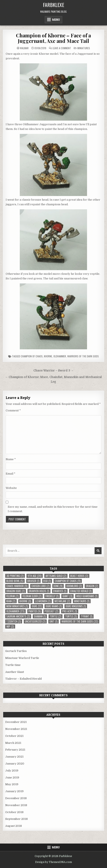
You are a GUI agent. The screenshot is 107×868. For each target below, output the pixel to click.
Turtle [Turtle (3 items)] (71, 616)
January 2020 (15, 764)
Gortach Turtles (16, 651)
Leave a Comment (62, 48)
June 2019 (12, 778)
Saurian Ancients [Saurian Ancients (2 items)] (18, 616)
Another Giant (15, 672)
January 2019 (14, 791)
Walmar (24, 48)
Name (11, 459)
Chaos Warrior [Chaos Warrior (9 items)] (17, 586)
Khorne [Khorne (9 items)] (25, 601)
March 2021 (13, 743)
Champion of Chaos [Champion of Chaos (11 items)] (68, 581)
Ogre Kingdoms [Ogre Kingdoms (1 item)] (76, 606)
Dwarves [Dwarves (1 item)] (60, 591)
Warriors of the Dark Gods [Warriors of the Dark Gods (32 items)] (80, 621)
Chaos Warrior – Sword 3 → (54, 371)
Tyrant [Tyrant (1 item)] (87, 616)
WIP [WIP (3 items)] (10, 627)
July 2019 (12, 771)
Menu (56, 20)
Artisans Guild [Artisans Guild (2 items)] (56, 576)
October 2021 (14, 736)
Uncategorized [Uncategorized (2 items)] (35, 621)
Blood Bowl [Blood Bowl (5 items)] (15, 581)
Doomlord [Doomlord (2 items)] (74, 586)
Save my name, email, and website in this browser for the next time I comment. (53, 509)
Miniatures (84, 48)
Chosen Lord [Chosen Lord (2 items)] (40, 586)
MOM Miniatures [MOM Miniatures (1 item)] (17, 606)
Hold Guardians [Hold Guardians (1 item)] (87, 596)
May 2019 (12, 784)
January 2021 (14, 757)
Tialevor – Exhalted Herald (23, 679)
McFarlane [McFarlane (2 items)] (62, 601)
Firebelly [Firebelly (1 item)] (52, 596)
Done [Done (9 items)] (58, 586)
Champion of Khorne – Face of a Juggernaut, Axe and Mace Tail (53, 38)
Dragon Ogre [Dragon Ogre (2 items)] (16, 591)
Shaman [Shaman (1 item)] (40, 616)
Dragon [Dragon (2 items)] (92, 586)
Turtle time (13, 665)
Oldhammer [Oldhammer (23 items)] (15, 611)
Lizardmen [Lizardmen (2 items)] (43, 601)
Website (11, 488)
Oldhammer (60, 356)
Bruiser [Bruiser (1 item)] (33, 581)
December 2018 (16, 798)
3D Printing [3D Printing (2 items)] (15, 576)
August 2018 (14, 826)
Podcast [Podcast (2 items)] (52, 611)
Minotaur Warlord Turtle (22, 658)
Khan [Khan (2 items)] (11, 601)
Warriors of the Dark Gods (83, 356)
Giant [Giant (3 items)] (67, 596)
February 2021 (15, 750)
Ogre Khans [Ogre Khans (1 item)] (54, 606)
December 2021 (16, 722)
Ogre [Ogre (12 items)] (37, 606)
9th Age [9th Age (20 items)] (35, 576)
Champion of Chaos (32, 356)
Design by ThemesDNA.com (53, 862)
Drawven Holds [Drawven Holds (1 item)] (39, 591)
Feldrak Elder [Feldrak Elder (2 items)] (32, 596)
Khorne (48, 356)
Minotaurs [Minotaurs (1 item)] (82, 601)
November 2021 (16, 729)
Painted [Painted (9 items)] (35, 611)
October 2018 (14, 812)
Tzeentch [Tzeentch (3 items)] (14, 621)
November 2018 (16, 805)
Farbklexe (53, 5)
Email (11, 474)
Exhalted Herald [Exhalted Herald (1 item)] (81, 591)
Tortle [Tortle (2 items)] (55, 616)
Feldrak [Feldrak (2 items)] (13, 596)
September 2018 (17, 819)
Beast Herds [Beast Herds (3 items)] (79, 576)
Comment (13, 410)
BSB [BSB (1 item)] (47, 581)
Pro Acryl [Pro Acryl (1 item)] (70, 611)
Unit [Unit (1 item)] (53, 621)
